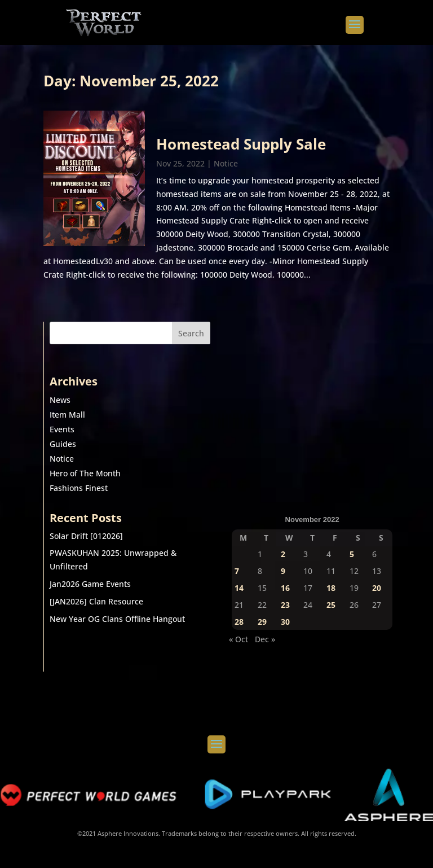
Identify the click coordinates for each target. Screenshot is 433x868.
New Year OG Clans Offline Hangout (117, 619)
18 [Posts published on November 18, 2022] (331, 588)
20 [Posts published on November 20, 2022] (377, 588)
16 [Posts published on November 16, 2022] (285, 588)
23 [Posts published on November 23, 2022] (285, 605)
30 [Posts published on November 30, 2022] (285, 622)
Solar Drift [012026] (86, 536)
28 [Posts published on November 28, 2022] (239, 622)
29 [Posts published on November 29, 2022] (262, 622)
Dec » (265, 639)
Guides (63, 444)
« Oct (238, 639)
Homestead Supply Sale (241, 144)
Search (191, 333)
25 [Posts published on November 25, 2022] (331, 605)
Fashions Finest (79, 488)
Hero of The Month (85, 473)
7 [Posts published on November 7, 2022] (237, 571)
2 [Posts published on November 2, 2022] (283, 554)
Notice (226, 163)
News (60, 400)
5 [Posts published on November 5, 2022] (352, 554)
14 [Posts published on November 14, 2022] (239, 588)
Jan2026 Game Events (90, 584)
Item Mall (67, 415)
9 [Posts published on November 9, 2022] (283, 571)
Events (62, 429)
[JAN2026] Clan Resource (96, 601)
